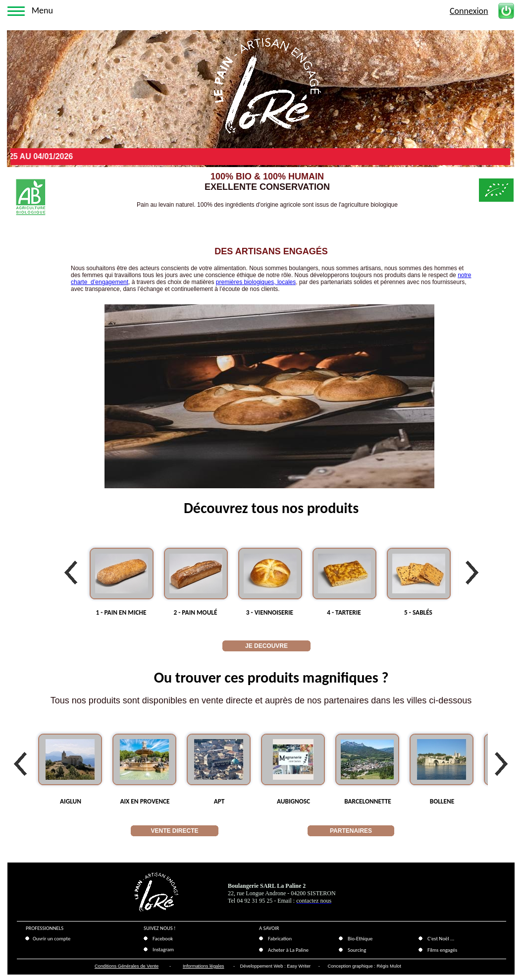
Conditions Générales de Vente (127, 966)
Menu (42, 10)
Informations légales (203, 966)
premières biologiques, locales (256, 282)
